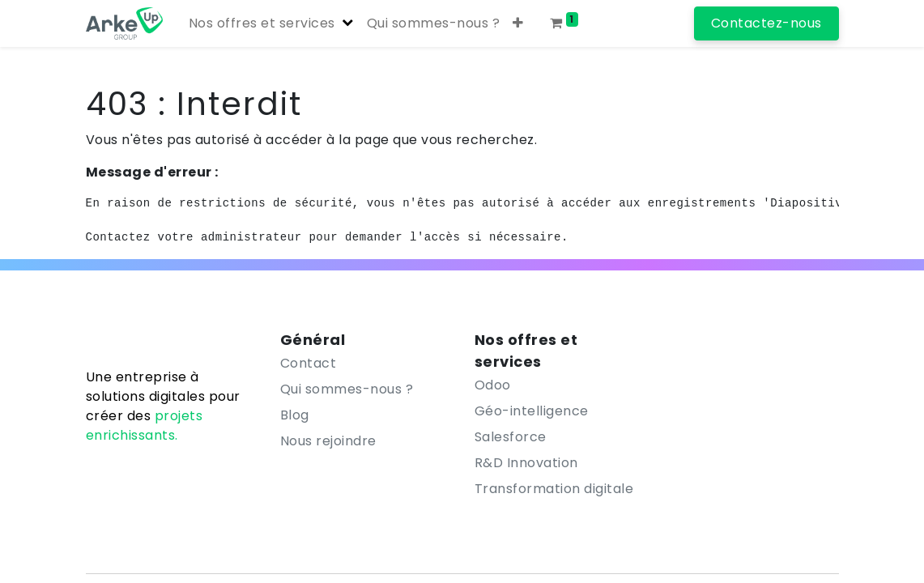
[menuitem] (434, 23)
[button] (518, 23)
